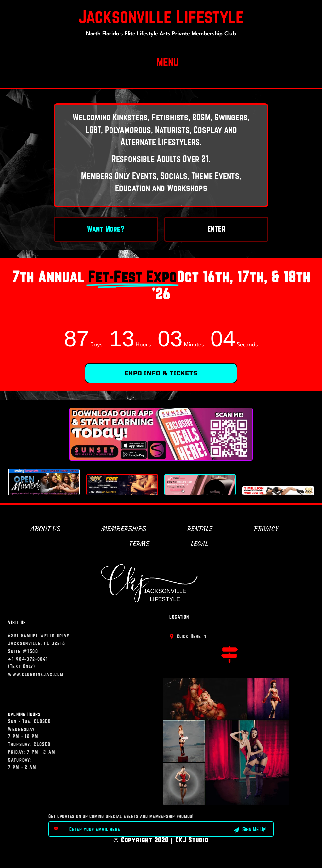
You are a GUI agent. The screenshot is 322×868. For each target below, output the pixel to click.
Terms (139, 543)
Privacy (266, 528)
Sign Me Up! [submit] (250, 829)
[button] (168, 61)
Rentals (200, 528)
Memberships (123, 528)
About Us (45, 528)
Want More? (106, 229)
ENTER (216, 229)
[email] (140, 829)
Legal (199, 543)
